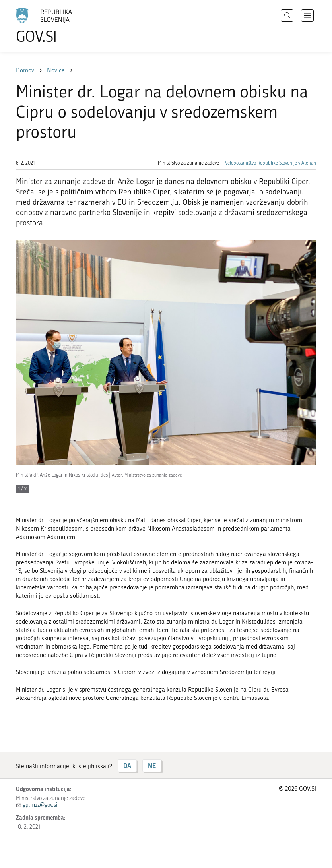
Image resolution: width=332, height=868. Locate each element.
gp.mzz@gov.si (40, 805)
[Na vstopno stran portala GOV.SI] (56, 26)
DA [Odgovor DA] (127, 766)
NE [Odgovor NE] (152, 766)
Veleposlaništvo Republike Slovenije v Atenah (271, 163)
